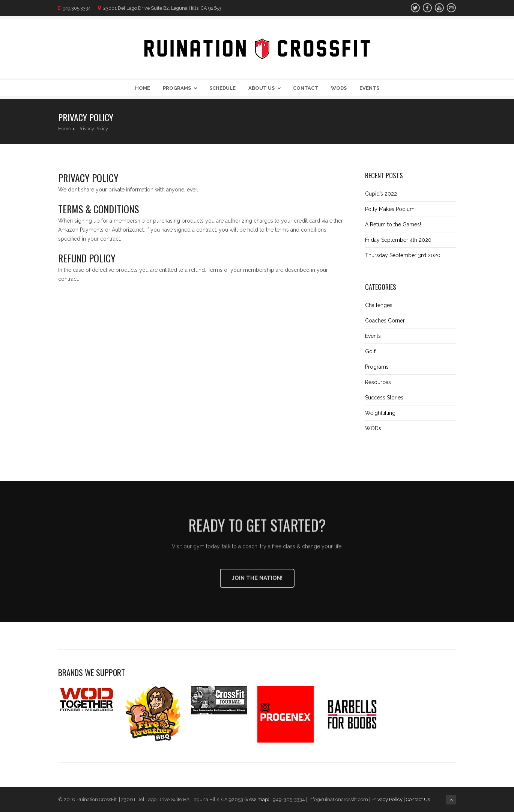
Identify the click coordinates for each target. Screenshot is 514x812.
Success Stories (384, 398)
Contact (306, 88)
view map (257, 799)
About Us (266, 88)
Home (143, 88)
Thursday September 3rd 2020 (403, 255)
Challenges (379, 305)
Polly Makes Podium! (390, 209)
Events (369, 88)
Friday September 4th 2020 (398, 240)
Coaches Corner (385, 321)
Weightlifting (380, 413)
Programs (181, 88)
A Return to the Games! (393, 224)
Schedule (222, 88)
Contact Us (418, 799)
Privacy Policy (387, 799)
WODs (339, 88)
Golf (370, 351)
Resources (378, 382)
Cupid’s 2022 (381, 194)
